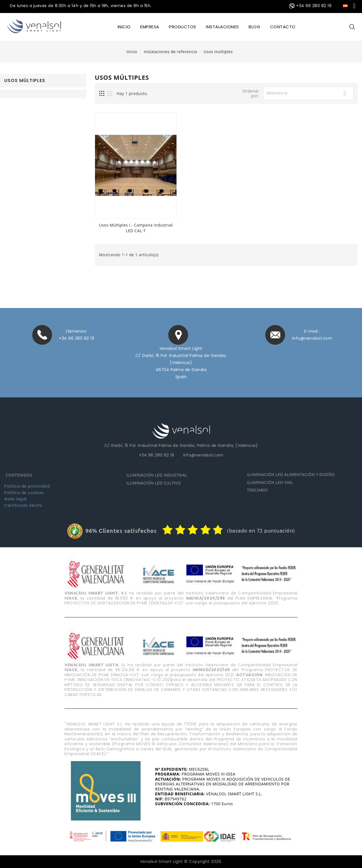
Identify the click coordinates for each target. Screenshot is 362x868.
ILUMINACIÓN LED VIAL (270, 482)
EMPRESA (150, 27)
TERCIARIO (257, 490)
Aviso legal (15, 499)
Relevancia (308, 93)
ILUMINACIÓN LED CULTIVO (154, 482)
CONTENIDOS (19, 475)
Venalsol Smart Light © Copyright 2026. (181, 861)
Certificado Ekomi (23, 505)
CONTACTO (283, 27)
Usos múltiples (25, 80)
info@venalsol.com (312, 338)
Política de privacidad (27, 486)
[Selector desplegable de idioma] (349, 5)
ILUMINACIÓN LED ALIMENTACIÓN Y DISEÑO (291, 474)
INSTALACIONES (222, 27)
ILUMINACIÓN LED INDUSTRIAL (157, 475)
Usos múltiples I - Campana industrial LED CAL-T (136, 228)
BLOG (254, 27)
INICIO (124, 27)
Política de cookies (24, 492)
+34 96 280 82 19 (77, 338)
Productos (183, 27)
